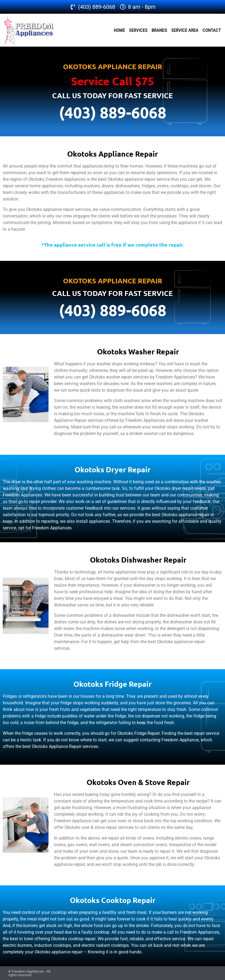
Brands (159, 30)
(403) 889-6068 (113, 112)
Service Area (185, 30)
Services (138, 30)
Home (119, 30)
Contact (212, 30)
